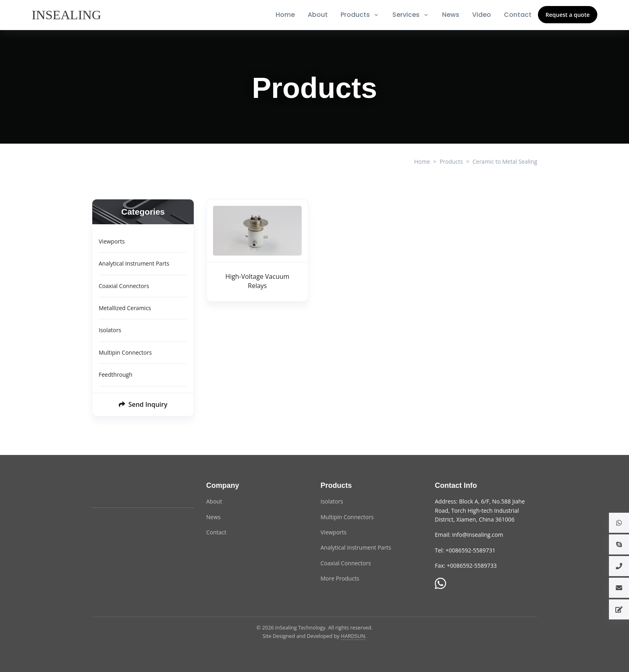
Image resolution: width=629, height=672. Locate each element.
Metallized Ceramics (125, 308)
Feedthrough (116, 375)
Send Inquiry (143, 404)
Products (355, 15)
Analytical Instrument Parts (134, 263)
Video (482, 15)
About (318, 15)
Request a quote (568, 15)
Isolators (110, 330)
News (451, 15)
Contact (518, 15)
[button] (619, 523)
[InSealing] (67, 15)
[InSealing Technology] (124, 490)
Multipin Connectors (125, 352)
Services (406, 15)
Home (285, 15)
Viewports (112, 241)
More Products (340, 578)
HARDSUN (353, 636)
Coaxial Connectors (124, 286)
